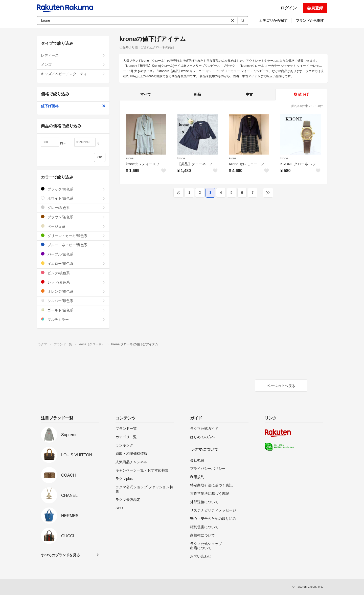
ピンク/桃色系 (73, 273)
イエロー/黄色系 (73, 263)
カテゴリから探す (273, 20)
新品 (197, 94)
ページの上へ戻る (281, 386)
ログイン (289, 8)
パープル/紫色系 (73, 254)
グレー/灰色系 (73, 208)
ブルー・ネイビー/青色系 (73, 245)
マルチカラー (73, 319)
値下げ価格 (73, 106)
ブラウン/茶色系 (73, 217)
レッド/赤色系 (73, 282)
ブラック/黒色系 (73, 189)
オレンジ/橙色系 (73, 291)
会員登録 (315, 8)
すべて (146, 94)
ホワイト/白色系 (73, 198)
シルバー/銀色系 (73, 301)
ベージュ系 (73, 226)
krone (130, 158)
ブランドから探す (310, 20)
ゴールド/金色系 (73, 310)
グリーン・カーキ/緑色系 (73, 236)
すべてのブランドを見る (60, 555)
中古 (249, 94)
